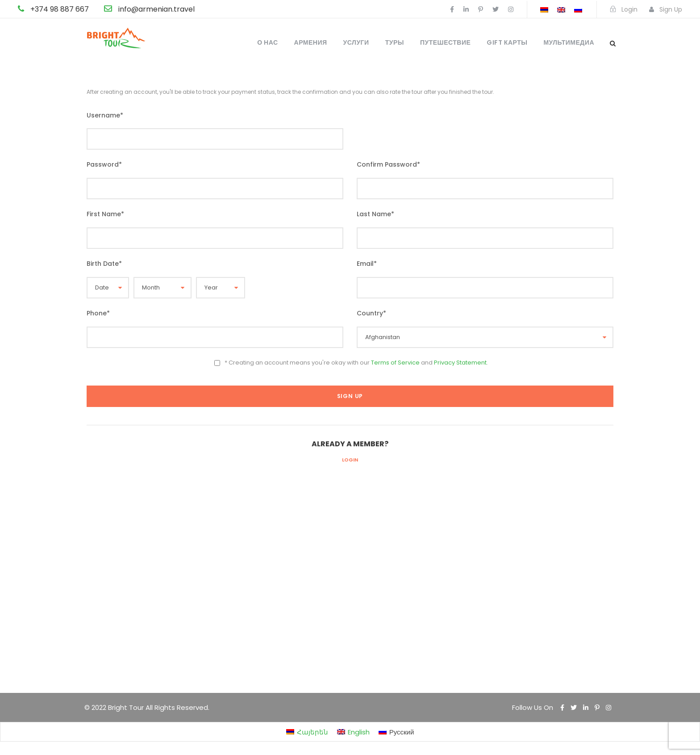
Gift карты (507, 42)
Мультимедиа (569, 42)
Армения (311, 42)
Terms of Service (395, 363)
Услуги (356, 42)
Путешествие (445, 42)
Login (350, 460)
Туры (395, 42)
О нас (267, 42)
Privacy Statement (460, 363)
